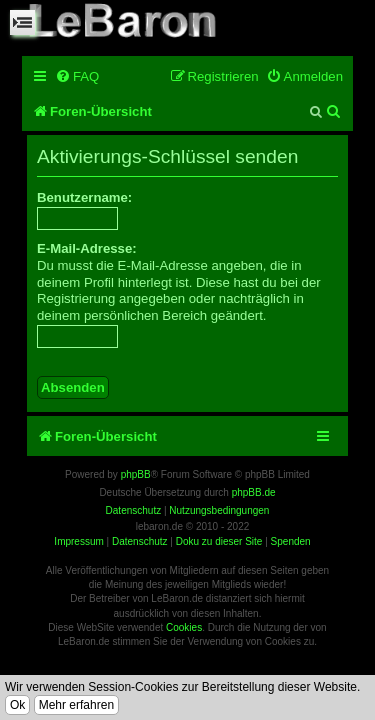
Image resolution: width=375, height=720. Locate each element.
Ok (17, 705)
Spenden (291, 541)
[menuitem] (77, 76)
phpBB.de (254, 492)
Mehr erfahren (76, 705)
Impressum (78, 541)
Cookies (184, 627)
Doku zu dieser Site (219, 541)
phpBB (136, 474)
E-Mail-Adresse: (87, 248)
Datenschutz (140, 541)
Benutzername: (84, 197)
